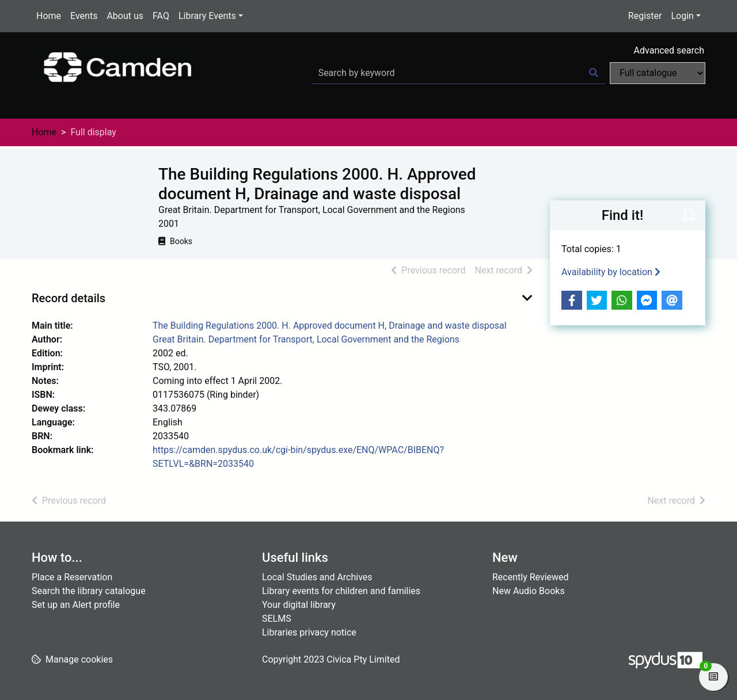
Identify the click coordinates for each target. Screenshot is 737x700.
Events (84, 16)
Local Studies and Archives (317, 577)
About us (125, 16)
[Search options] (658, 73)
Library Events (207, 16)
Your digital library (299, 605)
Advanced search (669, 50)
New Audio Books (529, 591)
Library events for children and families (341, 591)
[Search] (594, 73)
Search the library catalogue (89, 591)
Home (49, 16)
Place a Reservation (72, 577)
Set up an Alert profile (76, 605)
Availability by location (611, 272)
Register (645, 16)
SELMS (277, 619)
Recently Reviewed (531, 577)
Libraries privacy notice (309, 632)
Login (682, 16)
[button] (689, 216)
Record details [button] (69, 298)
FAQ (161, 16)
